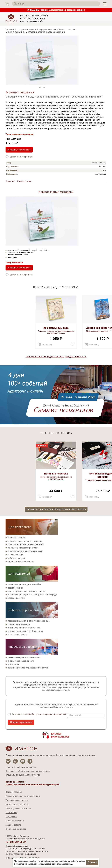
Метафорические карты (46, 30)
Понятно (92, 862)
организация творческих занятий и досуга (28, 668)
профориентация (16, 555)
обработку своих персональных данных (47, 714)
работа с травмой (16, 558)
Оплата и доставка (15, 821)
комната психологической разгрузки (26, 631)
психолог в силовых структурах (23, 548)
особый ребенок (16, 588)
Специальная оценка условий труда (23, 775)
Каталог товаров (14, 792)
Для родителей (19, 574)
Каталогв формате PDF (60, 735)
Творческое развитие (24, 647)
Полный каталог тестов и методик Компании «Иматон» (56, 509)
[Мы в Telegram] (30, 761)
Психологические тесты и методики (23, 796)
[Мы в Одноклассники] (15, 761)
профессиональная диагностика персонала (29, 621)
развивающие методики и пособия (24, 584)
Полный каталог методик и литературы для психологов (56, 357)
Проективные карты (67, 30)
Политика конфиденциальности (21, 767)
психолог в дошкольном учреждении (25, 541)
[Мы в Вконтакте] (8, 761)
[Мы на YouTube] (23, 761)
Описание (10, 181)
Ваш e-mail (75, 715)
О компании (11, 813)
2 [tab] (44, 87)
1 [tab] (40, 87)
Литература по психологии (18, 808)
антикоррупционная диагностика (24, 628)
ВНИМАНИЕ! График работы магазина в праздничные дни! (56, 10)
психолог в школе (16, 538)
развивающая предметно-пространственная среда (32, 595)
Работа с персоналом (24, 610)
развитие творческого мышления (24, 657)
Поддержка (11, 817)
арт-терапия (13, 664)
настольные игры (16, 598)
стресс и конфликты (17, 635)
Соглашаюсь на (39, 714)
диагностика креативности (21, 661)
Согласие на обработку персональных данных (28, 771)
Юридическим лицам (16, 829)
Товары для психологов (24, 30)
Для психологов (20, 527)
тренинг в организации (19, 624)
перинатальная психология (21, 561)
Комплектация (24, 181)
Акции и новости (13, 825)
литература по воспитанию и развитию (26, 591)
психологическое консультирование (25, 551)
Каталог (9, 30)
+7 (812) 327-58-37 (16, 842)
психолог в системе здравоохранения (26, 544)
